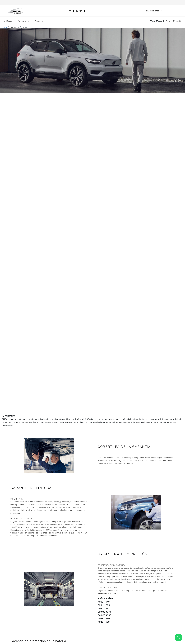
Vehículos (8, 21)
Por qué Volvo (24, 21)
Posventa (39, 21)
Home (4, 27)
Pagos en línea (153, 11)
